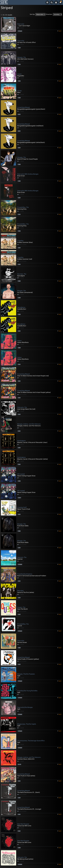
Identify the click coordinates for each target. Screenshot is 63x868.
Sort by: (32, 14)
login (60, 31)
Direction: (49, 14)
